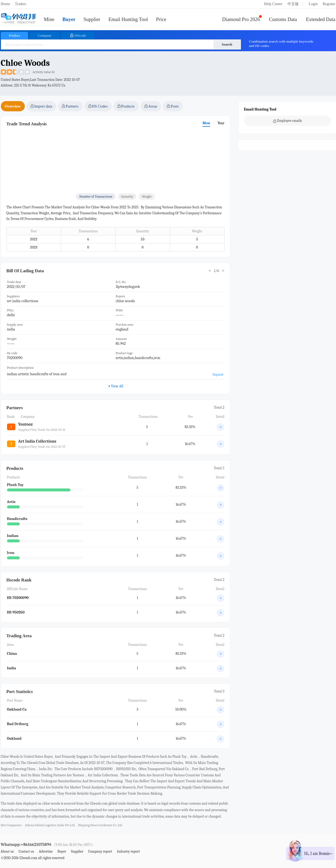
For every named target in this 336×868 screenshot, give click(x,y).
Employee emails (288, 121)
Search (227, 44)
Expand (218, 374)
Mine (49, 19)
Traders (21, 4)
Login (313, 4)
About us (7, 851)
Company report (100, 851)
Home (5, 4)
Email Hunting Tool (128, 19)
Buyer (69, 19)
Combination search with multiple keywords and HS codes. (281, 44)
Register (329, 4)
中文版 (293, 4)
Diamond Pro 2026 (241, 19)
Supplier (92, 19)
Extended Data (321, 19)
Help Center (273, 4)
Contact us (26, 851)
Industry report (128, 851)
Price (161, 19)
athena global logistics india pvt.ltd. (50, 825)
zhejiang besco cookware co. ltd (100, 825)
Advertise (46, 851)
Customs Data (283, 19)
